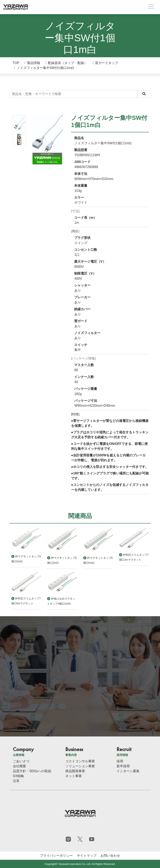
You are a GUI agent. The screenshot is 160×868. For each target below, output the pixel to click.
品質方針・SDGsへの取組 (32, 771)
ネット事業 (74, 776)
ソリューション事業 (80, 766)
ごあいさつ (21, 761)
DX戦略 (18, 776)
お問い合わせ (110, 856)
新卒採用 (123, 766)
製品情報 (34, 63)
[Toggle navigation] (151, 7)
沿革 (16, 781)
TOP (16, 63)
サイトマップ (87, 856)
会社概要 (19, 766)
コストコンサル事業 (80, 761)
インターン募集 (128, 771)
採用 (120, 761)
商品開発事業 (75, 771)
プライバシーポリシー (56, 856)
